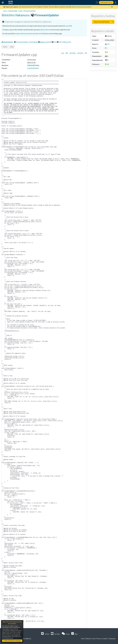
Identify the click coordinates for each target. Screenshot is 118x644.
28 (107, 64)
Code (20, 11)
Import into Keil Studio (102, 22)
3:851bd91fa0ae (33, 65)
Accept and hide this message (12, 641)
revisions (80, 53)
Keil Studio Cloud (106, 2)
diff (67, 53)
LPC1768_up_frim (64, 42)
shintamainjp (13, 11)
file (86, 53)
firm (54, 42)
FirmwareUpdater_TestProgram (26, 42)
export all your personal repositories (28, 33)
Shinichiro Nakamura (16, 15)
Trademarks (112, 639)
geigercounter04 (45, 42)
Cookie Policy (15, 633)
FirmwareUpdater (30, 11)
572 (107, 44)
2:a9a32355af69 (33, 68)
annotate (73, 53)
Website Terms (91, 639)
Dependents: (8, 42)
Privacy (99, 639)
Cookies (105, 639)
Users (5, 11)
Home (5, 47)
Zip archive (45, 30)
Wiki (12, 47)
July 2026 (69, 26)
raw (63, 53)
